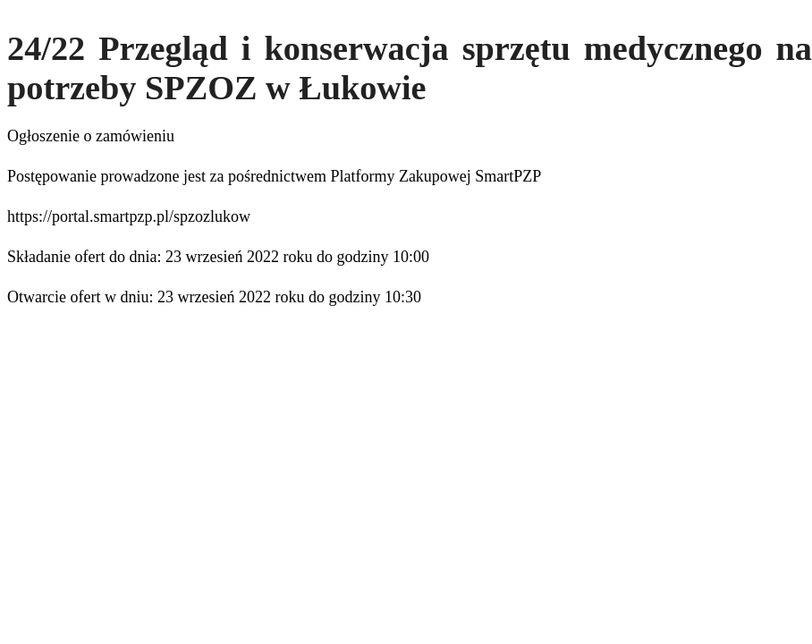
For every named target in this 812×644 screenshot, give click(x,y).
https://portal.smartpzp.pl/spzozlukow (129, 216)
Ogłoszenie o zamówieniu (91, 136)
